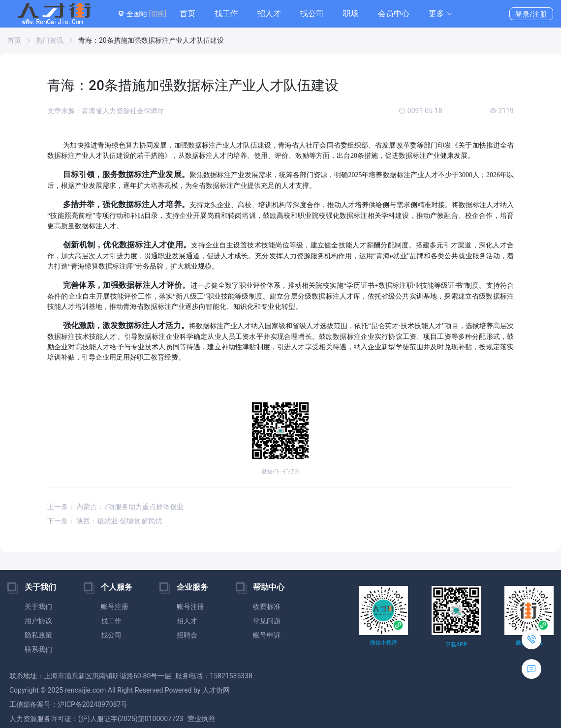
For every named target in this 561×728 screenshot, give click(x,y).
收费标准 (267, 607)
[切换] (157, 14)
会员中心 (394, 14)
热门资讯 (50, 40)
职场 (351, 14)
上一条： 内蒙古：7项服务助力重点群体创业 (115, 507)
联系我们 (38, 649)
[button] (441, 14)
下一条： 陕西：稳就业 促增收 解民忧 (105, 521)
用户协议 (38, 621)
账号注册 (115, 607)
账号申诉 (267, 635)
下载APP (456, 645)
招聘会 (187, 635)
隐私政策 (38, 635)
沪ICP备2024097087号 (93, 704)
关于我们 (38, 607)
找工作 (226, 14)
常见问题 (267, 621)
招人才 (269, 14)
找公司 (312, 14)
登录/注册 (531, 14)
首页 (187, 14)
